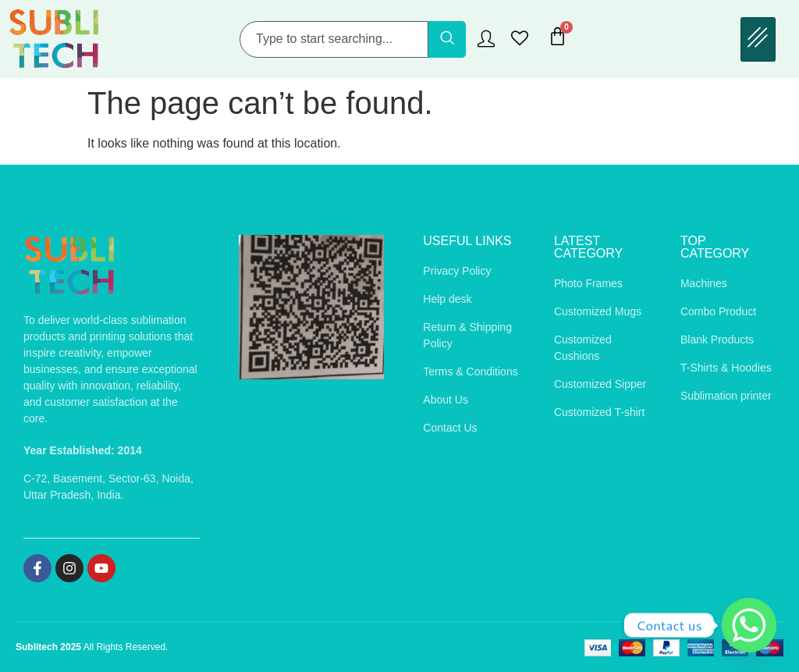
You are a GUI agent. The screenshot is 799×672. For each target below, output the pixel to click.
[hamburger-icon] (758, 39)
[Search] (447, 39)
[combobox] (334, 39)
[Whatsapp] (749, 625)
